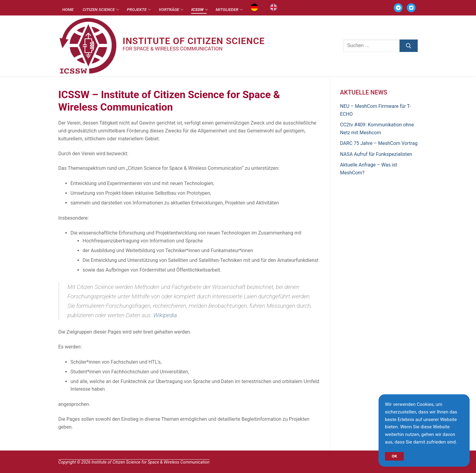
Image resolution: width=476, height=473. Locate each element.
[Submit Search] (409, 46)
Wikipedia (165, 315)
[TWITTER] (411, 8)
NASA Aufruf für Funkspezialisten (376, 154)
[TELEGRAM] (398, 8)
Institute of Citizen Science (194, 41)
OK (395, 455)
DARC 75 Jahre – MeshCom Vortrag (379, 143)
